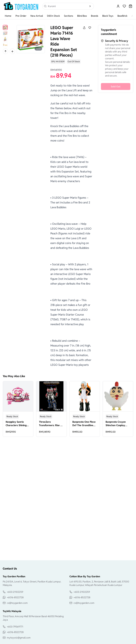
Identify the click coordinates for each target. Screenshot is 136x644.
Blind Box (82, 16)
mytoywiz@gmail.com (19, 638)
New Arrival (37, 16)
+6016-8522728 (15, 597)
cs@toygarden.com (17, 603)
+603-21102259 (15, 592)
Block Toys (108, 16)
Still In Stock (53, 16)
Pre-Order (21, 16)
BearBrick (122, 16)
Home (8, 16)
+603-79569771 (15, 627)
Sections (69, 16)
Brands (95, 16)
